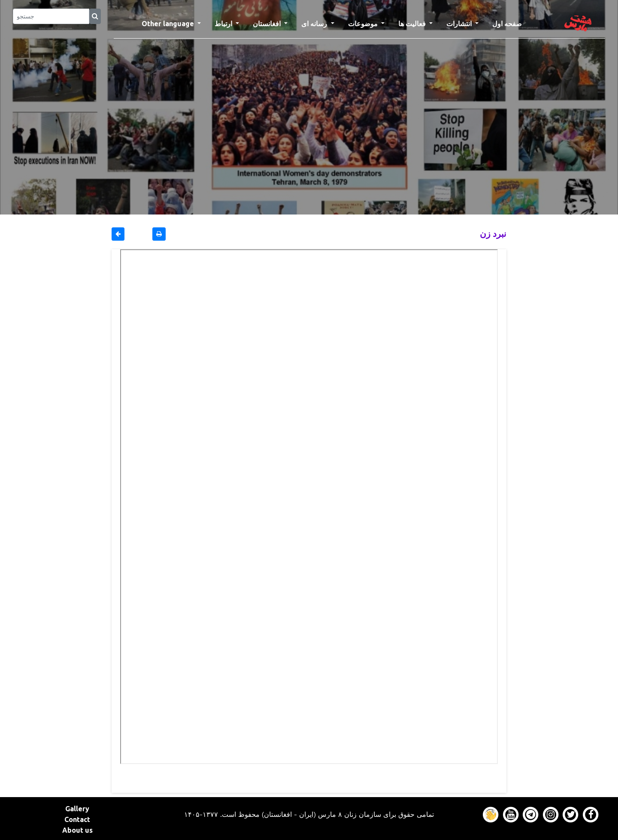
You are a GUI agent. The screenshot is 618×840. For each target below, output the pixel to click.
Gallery (77, 809)
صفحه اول (510, 23)
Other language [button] (169, 24)
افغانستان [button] (268, 24)
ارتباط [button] (224, 24)
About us (77, 830)
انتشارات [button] (460, 24)
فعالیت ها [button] (413, 24)
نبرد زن (493, 234)
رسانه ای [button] (315, 24)
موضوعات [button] (364, 24)
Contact (77, 819)
